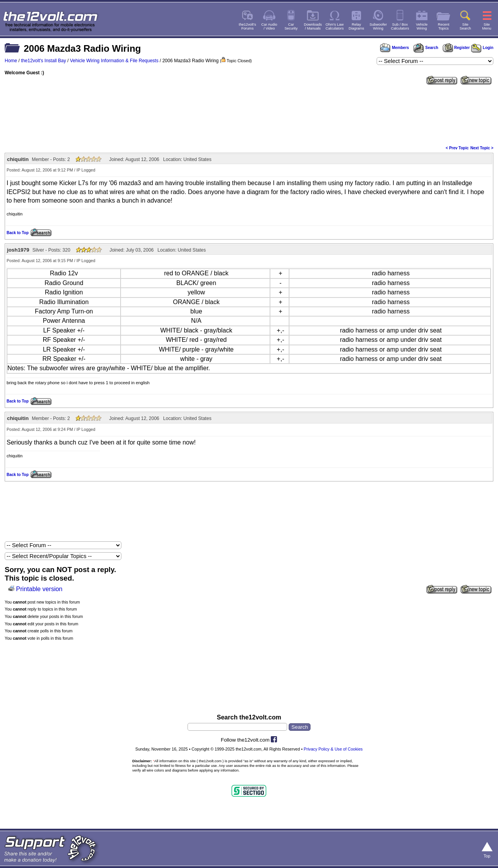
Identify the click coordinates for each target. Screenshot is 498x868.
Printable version (39, 589)
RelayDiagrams (356, 26)
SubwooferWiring (378, 26)
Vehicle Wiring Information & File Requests (114, 61)
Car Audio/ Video (269, 26)
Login (482, 48)
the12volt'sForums (247, 26)
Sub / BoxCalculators (400, 26)
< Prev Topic (457, 148)
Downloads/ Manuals (313, 26)
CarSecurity (291, 26)
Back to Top (18, 233)
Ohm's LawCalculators (335, 26)
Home (11, 61)
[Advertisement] (249, 114)
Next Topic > (482, 148)
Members (395, 48)
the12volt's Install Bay (44, 61)
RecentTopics (444, 26)
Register (456, 48)
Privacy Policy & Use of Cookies (333, 749)
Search (426, 48)
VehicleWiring (422, 26)
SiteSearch (465, 26)
